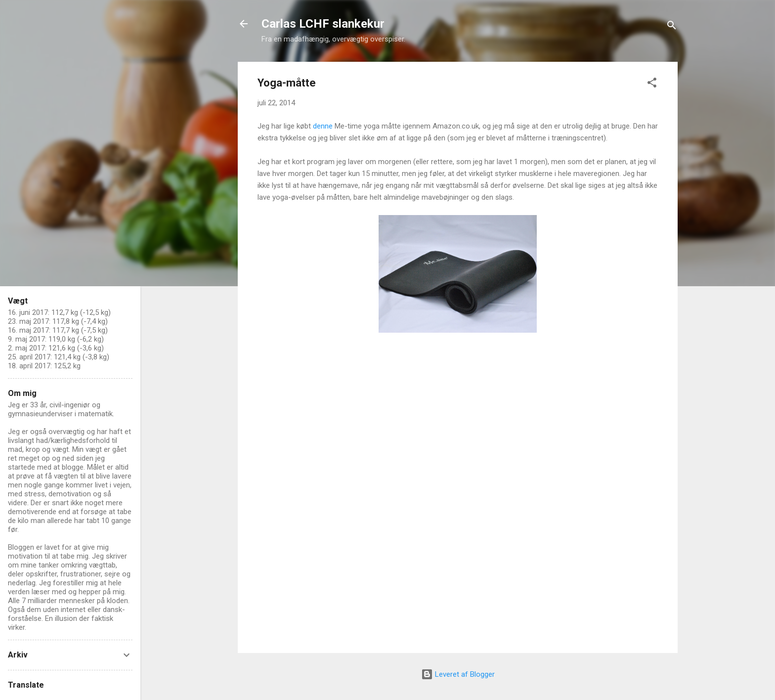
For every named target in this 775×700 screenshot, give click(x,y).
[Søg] (672, 27)
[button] (652, 84)
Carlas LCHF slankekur (323, 24)
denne (324, 126)
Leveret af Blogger (458, 674)
